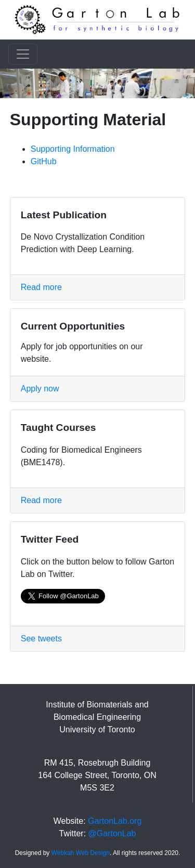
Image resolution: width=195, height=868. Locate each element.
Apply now (40, 389)
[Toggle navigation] (23, 54)
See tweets (41, 639)
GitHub (44, 161)
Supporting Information (73, 149)
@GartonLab (112, 833)
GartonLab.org (115, 821)
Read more (41, 287)
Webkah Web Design (81, 853)
